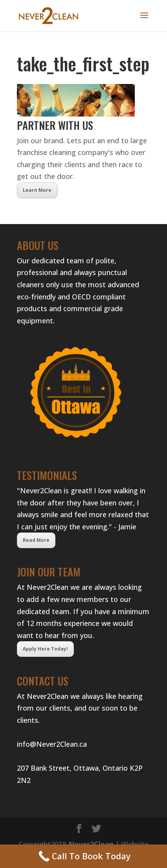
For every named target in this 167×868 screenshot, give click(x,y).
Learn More (37, 190)
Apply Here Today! (45, 649)
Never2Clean (91, 844)
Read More (36, 540)
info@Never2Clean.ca (52, 744)
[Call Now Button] (83, 856)
